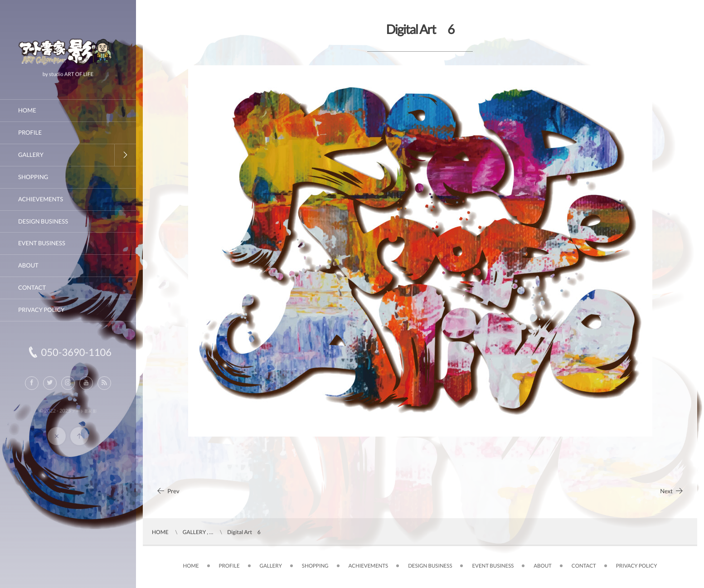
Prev (168, 491)
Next (672, 491)
